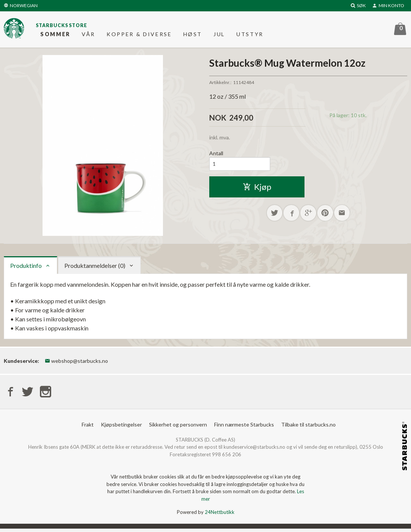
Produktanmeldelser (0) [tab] (95, 268)
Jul (219, 36)
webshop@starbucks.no (76, 363)
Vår (88, 36)
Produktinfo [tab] (26, 268)
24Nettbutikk (220, 516)
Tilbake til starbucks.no (308, 428)
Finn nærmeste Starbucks (244, 428)
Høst (193, 36)
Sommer (55, 36)
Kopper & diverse (139, 36)
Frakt (88, 428)
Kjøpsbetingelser (121, 428)
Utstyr (250, 36)
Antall (216, 156)
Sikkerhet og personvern (178, 428)
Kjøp (257, 190)
